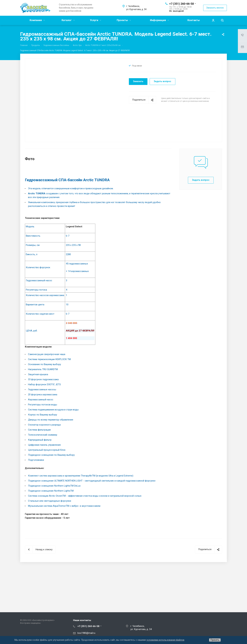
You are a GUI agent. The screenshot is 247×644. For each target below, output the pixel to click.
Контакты (194, 20)
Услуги (96, 20)
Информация (159, 20)
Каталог (68, 20)
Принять (215, 640)
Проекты (124, 20)
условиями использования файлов (165, 640)
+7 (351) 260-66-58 (181, 4)
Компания (37, 20)
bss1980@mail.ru (86, 633)
